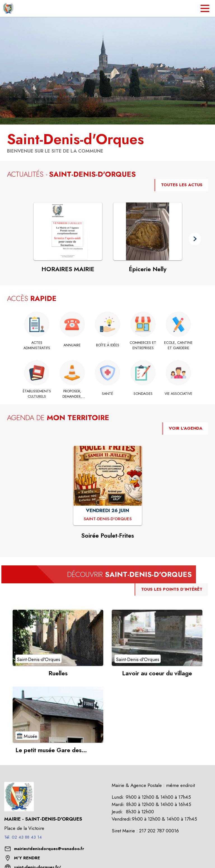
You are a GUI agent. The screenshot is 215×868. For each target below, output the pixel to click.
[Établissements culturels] (37, 394)
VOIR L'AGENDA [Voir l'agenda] (186, 428)
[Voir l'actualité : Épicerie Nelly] (148, 231)
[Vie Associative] (178, 394)
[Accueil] (8, 8)
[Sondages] (143, 394)
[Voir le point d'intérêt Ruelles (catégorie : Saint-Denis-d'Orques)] (58, 638)
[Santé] (108, 394)
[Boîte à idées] (108, 345)
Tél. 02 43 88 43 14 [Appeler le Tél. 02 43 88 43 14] (23, 837)
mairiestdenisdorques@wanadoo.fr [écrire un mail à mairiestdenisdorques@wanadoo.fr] (49, 849)
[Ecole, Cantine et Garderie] (178, 345)
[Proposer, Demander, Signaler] (72, 394)
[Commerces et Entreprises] (143, 345)
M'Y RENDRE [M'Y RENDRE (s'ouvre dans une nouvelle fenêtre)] (27, 858)
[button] (195, 239)
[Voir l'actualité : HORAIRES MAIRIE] (68, 231)
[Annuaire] (72, 345)
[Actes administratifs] (37, 345)
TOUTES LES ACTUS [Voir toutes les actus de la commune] (182, 185)
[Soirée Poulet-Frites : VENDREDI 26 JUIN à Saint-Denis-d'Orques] (108, 519)
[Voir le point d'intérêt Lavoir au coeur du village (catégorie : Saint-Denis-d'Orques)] (157, 638)
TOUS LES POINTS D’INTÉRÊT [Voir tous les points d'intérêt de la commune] (172, 589)
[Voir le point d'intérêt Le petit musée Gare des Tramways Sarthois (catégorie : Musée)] (58, 715)
